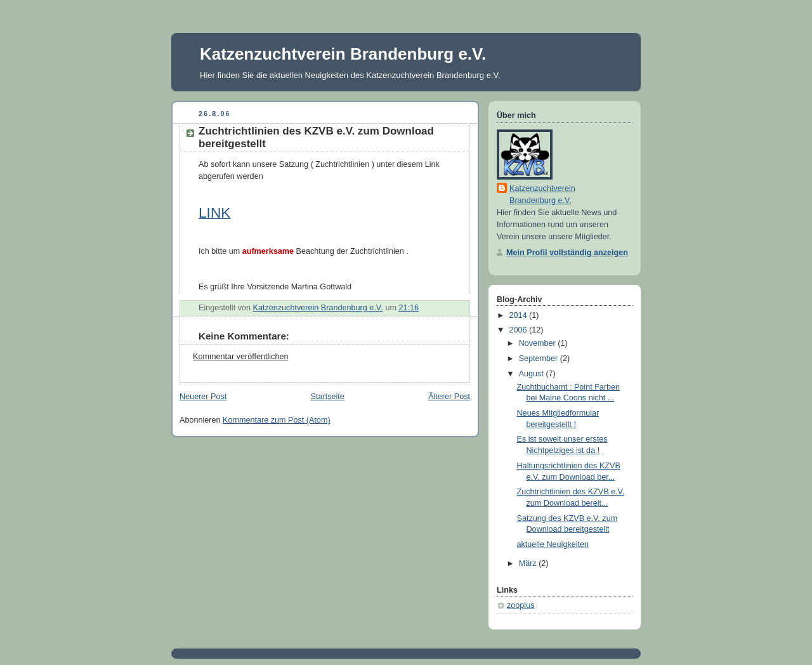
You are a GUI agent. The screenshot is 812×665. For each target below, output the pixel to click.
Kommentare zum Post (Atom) (277, 420)
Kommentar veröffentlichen (240, 357)
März (529, 563)
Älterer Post (449, 397)
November (539, 343)
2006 (520, 330)
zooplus (521, 605)
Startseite (328, 397)
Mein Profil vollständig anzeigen (567, 253)
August (533, 374)
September (540, 359)
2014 (520, 315)
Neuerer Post (203, 397)
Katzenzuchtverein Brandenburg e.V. (343, 54)
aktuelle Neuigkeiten (553, 544)
